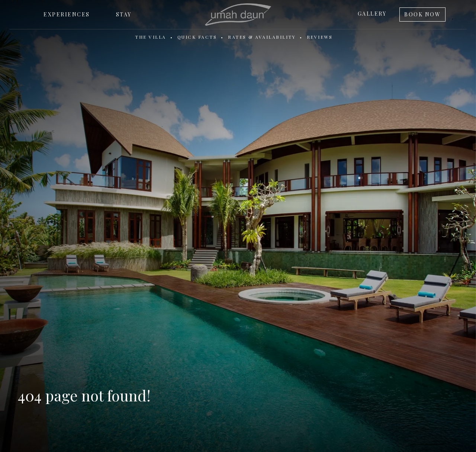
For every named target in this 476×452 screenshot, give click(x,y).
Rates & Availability (262, 37)
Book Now (422, 14)
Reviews (320, 37)
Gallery (372, 14)
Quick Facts (197, 37)
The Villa (151, 37)
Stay (124, 14)
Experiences (67, 14)
